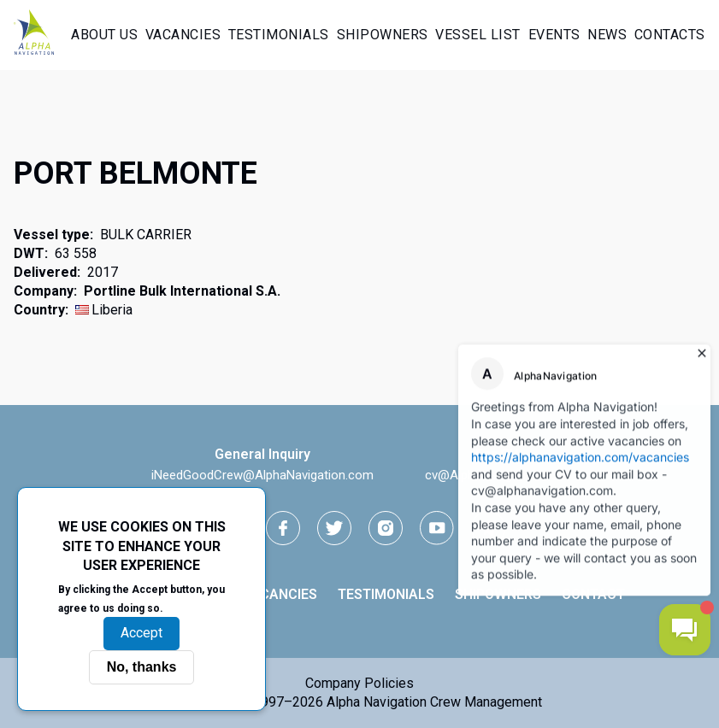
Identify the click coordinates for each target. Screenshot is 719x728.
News (607, 35)
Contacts (670, 35)
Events (554, 35)
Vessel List (478, 35)
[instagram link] (386, 528)
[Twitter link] (334, 528)
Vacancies (183, 35)
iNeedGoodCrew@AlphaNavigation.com (262, 475)
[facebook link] (283, 528)
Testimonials (279, 35)
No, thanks (142, 667)
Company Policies (359, 683)
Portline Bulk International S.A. (182, 291)
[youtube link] (437, 528)
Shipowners (383, 35)
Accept (141, 633)
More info (196, 608)
